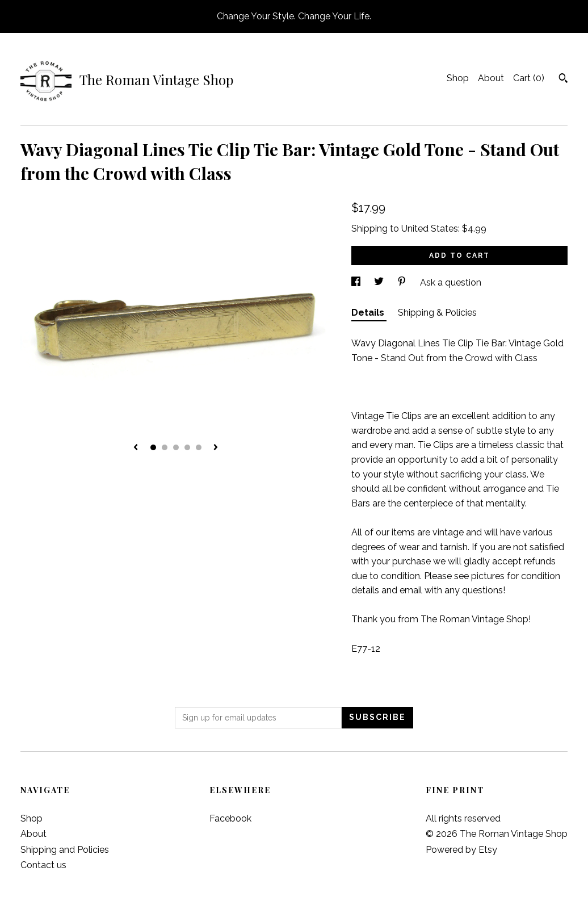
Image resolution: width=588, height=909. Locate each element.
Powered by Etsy (461, 850)
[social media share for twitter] (380, 282)
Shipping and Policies (65, 850)
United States (430, 229)
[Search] (563, 79)
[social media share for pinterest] (403, 282)
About (491, 78)
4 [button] (187, 447)
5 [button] (199, 447)
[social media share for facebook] (357, 282)
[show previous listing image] (136, 448)
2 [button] (165, 447)
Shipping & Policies (437, 313)
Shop (458, 78)
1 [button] (153, 447)
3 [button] (176, 447)
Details (369, 313)
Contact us (43, 865)
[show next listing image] (216, 448)
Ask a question (451, 282)
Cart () (529, 78)
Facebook (230, 818)
